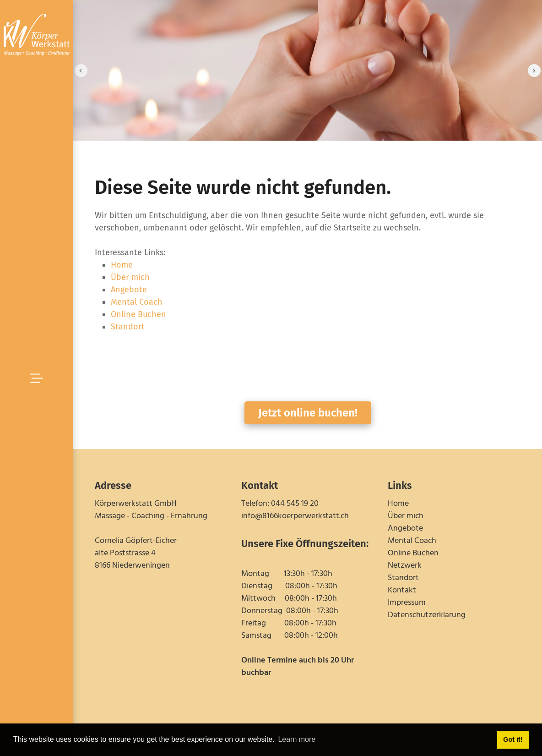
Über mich (130, 277)
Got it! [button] (513, 740)
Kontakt (402, 590)
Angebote (129, 290)
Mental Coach (137, 302)
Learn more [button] (297, 739)
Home (122, 265)
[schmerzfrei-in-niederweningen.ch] (37, 34)
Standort (128, 327)
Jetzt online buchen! (308, 413)
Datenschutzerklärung (427, 615)
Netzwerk (405, 566)
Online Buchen (138, 314)
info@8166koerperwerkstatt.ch (295, 516)
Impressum (407, 603)
